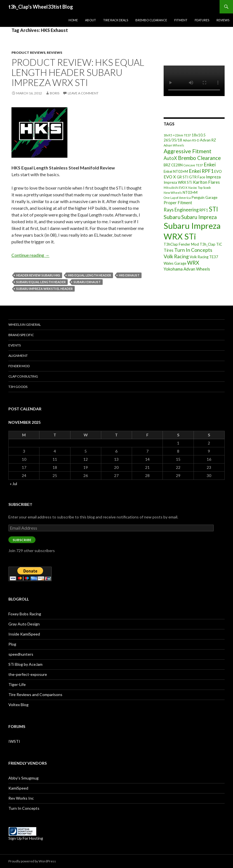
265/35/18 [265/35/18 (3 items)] (173, 140)
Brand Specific (21, 335)
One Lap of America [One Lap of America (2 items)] (177, 198)
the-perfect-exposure (28, 674)
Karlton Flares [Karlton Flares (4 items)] (206, 182)
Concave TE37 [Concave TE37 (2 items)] (193, 165)
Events (15, 345)
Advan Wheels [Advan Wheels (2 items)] (174, 145)
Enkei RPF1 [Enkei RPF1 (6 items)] (201, 171)
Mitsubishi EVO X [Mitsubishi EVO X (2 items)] (176, 188)
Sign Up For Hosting (26, 838)
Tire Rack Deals (116, 20)
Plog (12, 644)
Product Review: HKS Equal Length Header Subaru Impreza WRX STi (78, 72)
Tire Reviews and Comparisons (35, 694)
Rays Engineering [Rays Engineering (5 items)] (181, 210)
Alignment (18, 356)
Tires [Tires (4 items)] (169, 250)
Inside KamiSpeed (24, 634)
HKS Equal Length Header (90, 275)
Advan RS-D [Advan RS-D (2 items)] (191, 140)
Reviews (223, 20)
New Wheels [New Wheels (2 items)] (173, 193)
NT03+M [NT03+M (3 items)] (190, 192)
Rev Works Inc (21, 798)
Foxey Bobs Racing (25, 614)
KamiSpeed (18, 788)
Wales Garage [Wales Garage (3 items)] (175, 263)
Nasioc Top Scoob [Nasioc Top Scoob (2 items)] (199, 188)
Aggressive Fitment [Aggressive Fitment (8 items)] (188, 151)
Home (73, 20)
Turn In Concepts (24, 808)
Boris (55, 93)
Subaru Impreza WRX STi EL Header (44, 289)
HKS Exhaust (129, 275)
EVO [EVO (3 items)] (218, 171)
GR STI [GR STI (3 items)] (183, 177)
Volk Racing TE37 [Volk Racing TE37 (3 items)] (204, 257)
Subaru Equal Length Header (41, 282)
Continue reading (30, 255)
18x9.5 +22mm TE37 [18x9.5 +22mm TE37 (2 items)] (177, 135)
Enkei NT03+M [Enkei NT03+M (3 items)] (176, 171)
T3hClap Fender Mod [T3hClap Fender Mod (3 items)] (181, 244)
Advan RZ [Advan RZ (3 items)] (208, 140)
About (90, 20)
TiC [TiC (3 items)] (219, 244)
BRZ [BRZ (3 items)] (167, 165)
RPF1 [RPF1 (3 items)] (204, 210)
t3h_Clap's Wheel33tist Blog (41, 7)
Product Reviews (28, 53)
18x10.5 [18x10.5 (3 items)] (199, 135)
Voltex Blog (18, 705)
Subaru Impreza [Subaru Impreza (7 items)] (199, 217)
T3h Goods (18, 387)
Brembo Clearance (151, 20)
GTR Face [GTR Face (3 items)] (197, 177)
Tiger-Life (17, 684)
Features (202, 20)
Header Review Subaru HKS (38, 275)
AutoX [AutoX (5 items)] (170, 158)
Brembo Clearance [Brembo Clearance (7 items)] (199, 158)
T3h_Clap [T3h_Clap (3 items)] (208, 244)
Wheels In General (25, 324)
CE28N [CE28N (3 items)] (177, 165)
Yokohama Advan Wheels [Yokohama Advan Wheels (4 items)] (187, 269)
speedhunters (21, 654)
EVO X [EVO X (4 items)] (170, 177)
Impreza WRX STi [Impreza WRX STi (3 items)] (178, 182)
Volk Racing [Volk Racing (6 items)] (176, 256)
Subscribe (22, 540)
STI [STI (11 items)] (213, 209)
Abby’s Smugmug (23, 778)
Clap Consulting (23, 376)
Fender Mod (19, 366)
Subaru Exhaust (87, 282)
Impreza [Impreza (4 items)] (213, 177)
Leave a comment (83, 93)
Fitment (181, 20)
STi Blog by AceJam (25, 664)
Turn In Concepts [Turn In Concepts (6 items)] (193, 250)
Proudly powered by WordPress (32, 861)
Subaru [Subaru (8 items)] (172, 217)
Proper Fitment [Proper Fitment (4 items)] (178, 203)
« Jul (13, 484)
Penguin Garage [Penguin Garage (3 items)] (204, 197)
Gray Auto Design (24, 624)
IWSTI (14, 741)
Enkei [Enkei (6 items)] (210, 164)
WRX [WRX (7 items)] (193, 263)
